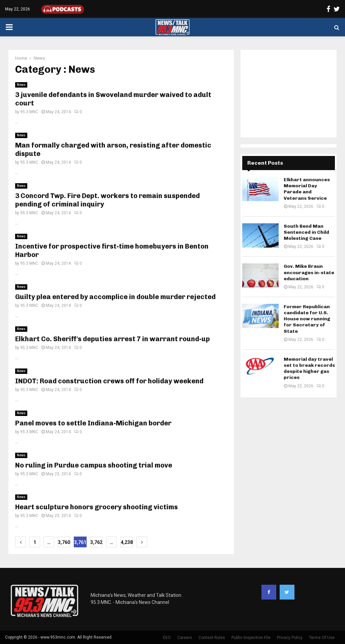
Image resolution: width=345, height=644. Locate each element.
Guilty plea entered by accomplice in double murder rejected (115, 297)
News (21, 85)
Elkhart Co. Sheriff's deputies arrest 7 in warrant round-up (113, 339)
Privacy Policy (290, 638)
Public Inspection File (251, 638)
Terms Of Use (322, 638)
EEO (167, 638)
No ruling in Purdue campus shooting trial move (94, 465)
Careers (185, 638)
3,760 (64, 542)
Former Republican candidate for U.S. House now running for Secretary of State (307, 319)
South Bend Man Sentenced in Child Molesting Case (306, 232)
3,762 (96, 542)
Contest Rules (212, 638)
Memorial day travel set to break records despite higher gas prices (309, 368)
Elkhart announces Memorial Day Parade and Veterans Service (307, 189)
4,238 (127, 542)
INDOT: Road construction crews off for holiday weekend (109, 381)
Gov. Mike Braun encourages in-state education (309, 272)
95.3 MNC (29, 112)
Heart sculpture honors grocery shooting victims (97, 507)
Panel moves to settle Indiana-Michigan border (93, 423)
